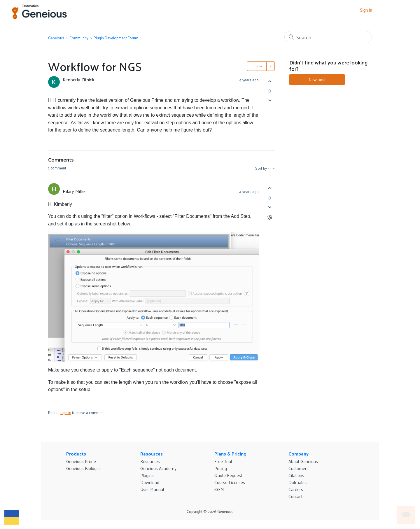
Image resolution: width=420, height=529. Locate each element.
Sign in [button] (366, 10)
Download (150, 482)
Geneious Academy (158, 468)
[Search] (328, 37)
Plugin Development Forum (116, 38)
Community (79, 38)
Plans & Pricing (230, 454)
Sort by (264, 168)
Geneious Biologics (84, 468)
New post (317, 79)
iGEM (219, 489)
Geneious (56, 38)
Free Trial (223, 461)
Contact (295, 496)
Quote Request (228, 475)
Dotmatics (298, 482)
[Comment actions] (270, 217)
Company (299, 454)
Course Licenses (230, 482)
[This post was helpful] (270, 81)
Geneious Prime (81, 461)
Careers (296, 489)
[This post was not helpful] (270, 100)
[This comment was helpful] (270, 188)
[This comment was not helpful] (270, 207)
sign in (66, 412)
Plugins (147, 475)
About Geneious (303, 461)
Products (76, 454)
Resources (152, 454)
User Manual (152, 489)
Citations (296, 475)
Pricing (221, 468)
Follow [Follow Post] (257, 66)
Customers (299, 468)
